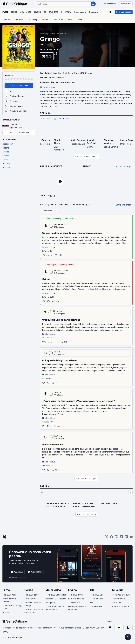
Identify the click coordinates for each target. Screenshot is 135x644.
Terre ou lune (97, 599)
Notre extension (45, 628)
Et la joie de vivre (76, 599)
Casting (45, 113)
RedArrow (58, 436)
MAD (93, 603)
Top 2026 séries (32, 595)
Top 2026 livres (75, 595)
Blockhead (58, 311)
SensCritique (45, 34)
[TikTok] (121, 538)
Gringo (66, 34)
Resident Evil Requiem (56, 599)
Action (59, 34)
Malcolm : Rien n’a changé (33, 604)
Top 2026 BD (96, 595)
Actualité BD (96, 607)
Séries (29, 590)
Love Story (30, 599)
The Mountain (119, 599)
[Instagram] (116, 538)
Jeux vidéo (54, 590)
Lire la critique (49, 247)
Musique (118, 590)
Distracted (117, 603)
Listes (45, 486)
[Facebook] (111, 538)
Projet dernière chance (9, 600)
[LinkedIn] (126, 538)
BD (92, 590)
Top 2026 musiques (121, 595)
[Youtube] (131, 538)
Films (53, 34)
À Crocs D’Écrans (61, 270)
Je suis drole (74, 603)
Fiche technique (47, 87)
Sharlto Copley (127, 140)
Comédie (60, 77)
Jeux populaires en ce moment (55, 608)
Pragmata (51, 603)
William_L (57, 392)
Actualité (7, 612)
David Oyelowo (78, 140)
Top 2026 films (9, 595)
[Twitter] (107, 538)
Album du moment (121, 607)
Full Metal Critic (60, 224)
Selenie (57, 352)
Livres (72, 590)
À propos (7, 628)
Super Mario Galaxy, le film (12, 607)
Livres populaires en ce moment (78, 608)
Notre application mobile (24, 628)
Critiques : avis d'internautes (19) (66, 204)
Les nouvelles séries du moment (34, 611)
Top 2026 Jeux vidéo (56, 595)
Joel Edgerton (44, 140)
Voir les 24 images (124, 167)
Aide (56, 628)
